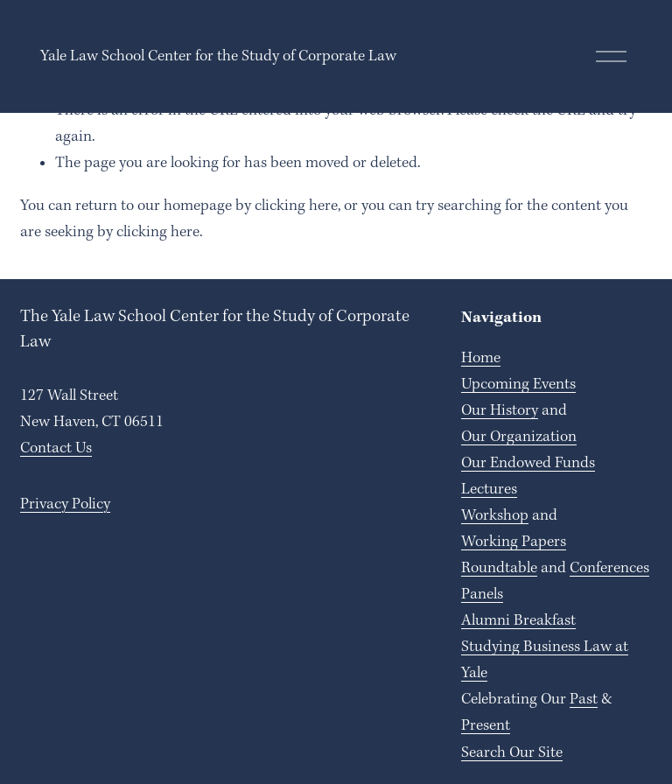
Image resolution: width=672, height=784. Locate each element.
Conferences (609, 568)
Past (584, 699)
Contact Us (56, 448)
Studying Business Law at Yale (545, 660)
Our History (500, 410)
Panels (482, 594)
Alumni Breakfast (518, 620)
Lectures (489, 489)
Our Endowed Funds (528, 463)
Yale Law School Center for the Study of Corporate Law (218, 56)
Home (481, 358)
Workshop (495, 515)
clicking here (296, 206)
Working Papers (514, 542)
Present (486, 725)
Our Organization (519, 437)
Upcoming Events (518, 384)
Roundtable (499, 568)
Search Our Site (512, 752)
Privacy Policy (65, 504)
